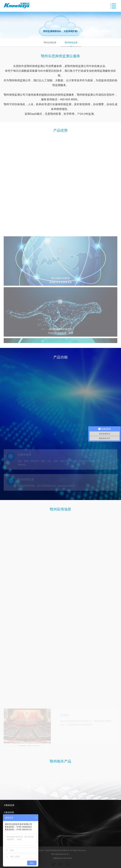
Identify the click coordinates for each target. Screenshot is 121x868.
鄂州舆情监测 (71, 42)
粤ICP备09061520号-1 (61, 854)
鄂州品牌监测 (50, 42)
